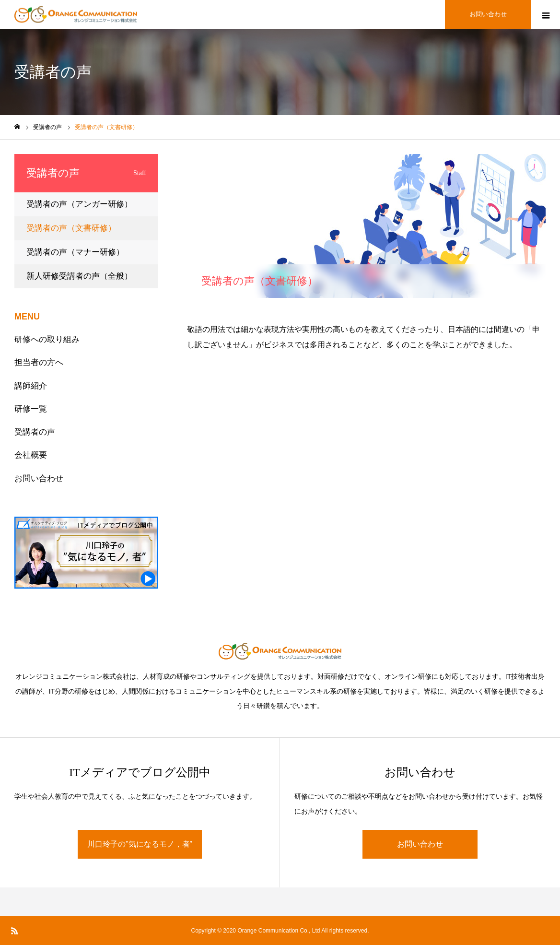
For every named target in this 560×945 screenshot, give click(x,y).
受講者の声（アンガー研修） (79, 204)
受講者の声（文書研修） (71, 228)
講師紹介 (31, 386)
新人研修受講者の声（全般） (79, 276)
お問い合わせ (39, 478)
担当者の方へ (39, 362)
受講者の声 (35, 432)
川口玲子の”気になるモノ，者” (140, 844)
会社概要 (31, 455)
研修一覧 (31, 409)
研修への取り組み (47, 339)
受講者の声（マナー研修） (75, 252)
